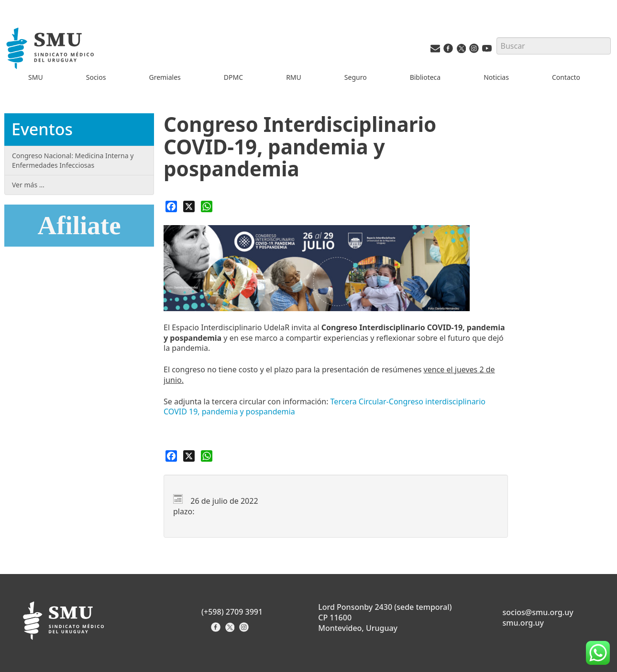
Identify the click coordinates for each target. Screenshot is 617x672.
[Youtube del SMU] (487, 50)
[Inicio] (51, 49)
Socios (96, 77)
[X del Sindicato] (231, 630)
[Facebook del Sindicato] (217, 630)
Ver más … (28, 185)
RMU (294, 77)
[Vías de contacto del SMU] (435, 50)
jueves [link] (466, 369)
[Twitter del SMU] (461, 50)
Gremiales (165, 77)
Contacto (566, 77)
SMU (36, 77)
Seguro (356, 77)
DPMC (233, 77)
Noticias (496, 77)
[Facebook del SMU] (448, 50)
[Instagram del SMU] (474, 50)
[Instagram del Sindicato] (245, 630)
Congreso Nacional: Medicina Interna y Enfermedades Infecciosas (73, 160)
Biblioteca (425, 77)
